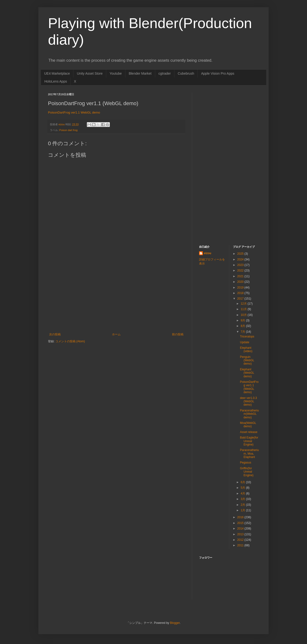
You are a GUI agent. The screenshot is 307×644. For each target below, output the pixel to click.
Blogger (175, 623)
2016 (241, 517)
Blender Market (140, 73)
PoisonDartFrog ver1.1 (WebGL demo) (249, 387)
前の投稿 (178, 334)
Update (245, 342)
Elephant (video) (246, 349)
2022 (241, 271)
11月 (244, 309)
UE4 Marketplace (57, 73)
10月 (244, 315)
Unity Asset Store (90, 73)
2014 (241, 529)
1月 (243, 510)
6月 (243, 482)
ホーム (116, 334)
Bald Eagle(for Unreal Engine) (249, 441)
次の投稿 (55, 334)
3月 (243, 499)
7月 (243, 332)
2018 (241, 293)
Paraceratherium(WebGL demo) (249, 414)
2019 (241, 288)
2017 (241, 299)
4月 (243, 494)
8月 (243, 326)
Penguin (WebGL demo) (247, 360)
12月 (244, 304)
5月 (243, 488)
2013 (241, 534)
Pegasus (245, 463)
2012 (241, 540)
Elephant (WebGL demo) (247, 373)
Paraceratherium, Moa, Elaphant (249, 454)
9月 (243, 320)
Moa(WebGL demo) (248, 425)
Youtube (116, 73)
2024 (241, 259)
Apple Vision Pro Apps (218, 73)
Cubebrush (186, 73)
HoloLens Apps (56, 81)
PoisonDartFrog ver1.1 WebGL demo (74, 112)
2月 (243, 505)
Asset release (249, 432)
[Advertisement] (116, 297)
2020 (241, 282)
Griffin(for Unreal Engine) (247, 472)
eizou (208, 253)
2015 (241, 523)
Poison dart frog (68, 130)
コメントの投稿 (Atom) (70, 341)
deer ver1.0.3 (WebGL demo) (248, 401)
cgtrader (165, 73)
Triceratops (247, 337)
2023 (241, 265)
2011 (241, 545)
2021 (241, 276)
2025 (241, 254)
